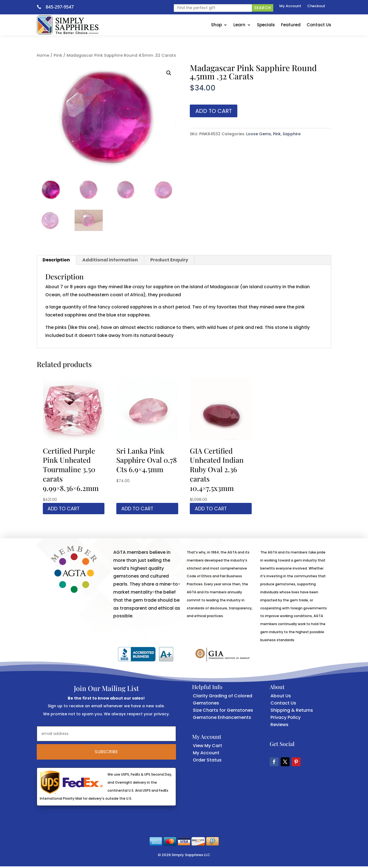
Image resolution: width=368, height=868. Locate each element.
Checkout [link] (316, 6)
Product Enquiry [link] (169, 260)
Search (263, 8)
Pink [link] (58, 55)
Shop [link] (216, 25)
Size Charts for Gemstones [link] (223, 712)
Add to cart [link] (67, 509)
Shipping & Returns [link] (292, 712)
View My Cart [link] (207, 747)
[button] (169, 73)
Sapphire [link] (292, 134)
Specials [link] (266, 25)
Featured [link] (291, 25)
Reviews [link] (279, 726)
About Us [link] (281, 697)
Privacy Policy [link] (286, 719)
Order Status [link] (207, 761)
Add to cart (214, 111)
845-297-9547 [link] (60, 7)
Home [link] (43, 55)
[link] (41, 7)
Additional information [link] (110, 260)
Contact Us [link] (319, 25)
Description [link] (56, 260)
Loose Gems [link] (259, 134)
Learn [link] (239, 25)
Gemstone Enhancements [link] (222, 719)
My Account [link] (290, 6)
